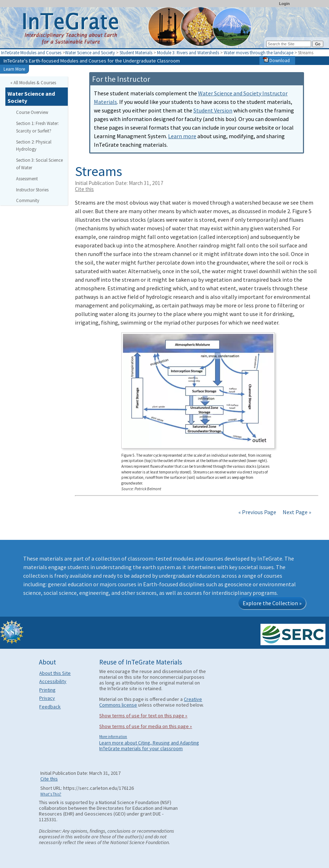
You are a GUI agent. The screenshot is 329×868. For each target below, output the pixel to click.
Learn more (182, 136)
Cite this (84, 189)
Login (284, 4)
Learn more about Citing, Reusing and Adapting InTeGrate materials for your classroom (149, 746)
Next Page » (296, 512)
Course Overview (32, 112)
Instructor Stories (32, 190)
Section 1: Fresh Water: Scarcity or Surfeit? (37, 127)
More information (113, 737)
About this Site (55, 673)
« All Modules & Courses (33, 82)
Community (28, 200)
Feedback (50, 707)
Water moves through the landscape (259, 52)
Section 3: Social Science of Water (39, 164)
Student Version (213, 110)
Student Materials (136, 52)
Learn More (14, 69)
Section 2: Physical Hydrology (34, 145)
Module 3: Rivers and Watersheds (189, 52)
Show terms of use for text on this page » (143, 716)
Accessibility (53, 681)
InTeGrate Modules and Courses (31, 52)
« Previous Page (257, 512)
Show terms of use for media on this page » (146, 726)
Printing (47, 690)
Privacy (47, 698)
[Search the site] (289, 44)
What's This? (51, 794)
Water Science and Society (90, 52)
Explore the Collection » (272, 603)
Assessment (27, 179)
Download (276, 60)
